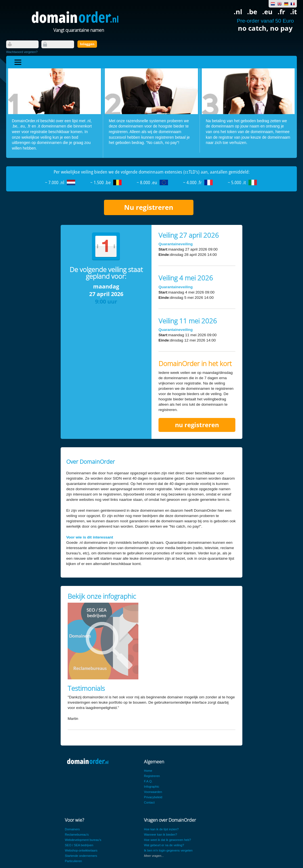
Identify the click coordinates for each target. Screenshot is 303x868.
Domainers (72, 829)
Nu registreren (149, 207)
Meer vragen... (154, 856)
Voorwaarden (153, 792)
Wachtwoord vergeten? (22, 52)
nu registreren (197, 425)
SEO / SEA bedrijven (79, 845)
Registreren (152, 776)
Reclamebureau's (77, 835)
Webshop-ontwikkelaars (81, 850)
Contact (149, 802)
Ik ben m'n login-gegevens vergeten (168, 850)
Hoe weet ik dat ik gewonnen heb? (167, 840)
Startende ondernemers (81, 856)
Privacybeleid (153, 797)
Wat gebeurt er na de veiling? (164, 845)
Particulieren (73, 861)
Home (148, 771)
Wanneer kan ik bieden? (160, 835)
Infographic (151, 787)
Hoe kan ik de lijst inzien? (161, 829)
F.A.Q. (148, 781)
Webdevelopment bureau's (83, 840)
